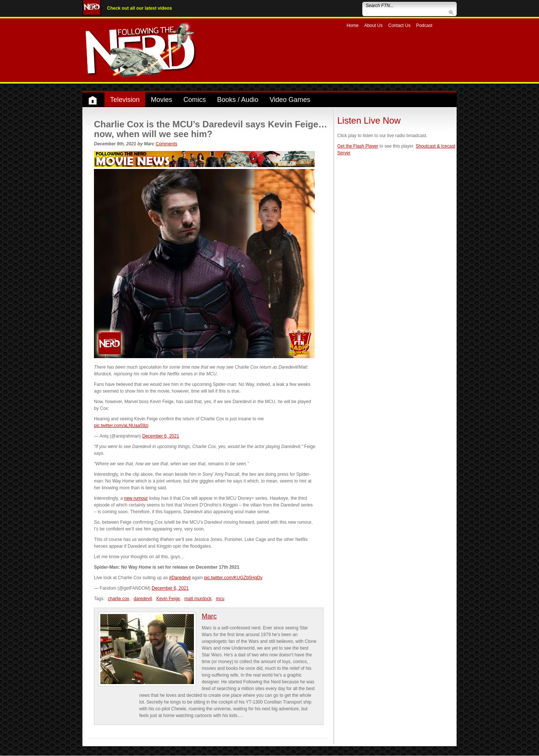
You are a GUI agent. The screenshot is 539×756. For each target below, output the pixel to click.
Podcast (424, 25)
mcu (220, 599)
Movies (162, 100)
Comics (195, 100)
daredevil (143, 599)
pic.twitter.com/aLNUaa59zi (121, 426)
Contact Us (399, 25)
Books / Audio (238, 100)
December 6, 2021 (161, 436)
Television (125, 100)
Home (353, 25)
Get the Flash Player (358, 146)
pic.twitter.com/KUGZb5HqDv (233, 578)
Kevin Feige (168, 599)
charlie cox (118, 599)
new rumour (136, 498)
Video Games (290, 100)
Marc (209, 616)
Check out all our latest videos (139, 8)
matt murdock (198, 599)
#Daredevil (180, 578)
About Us (373, 25)
